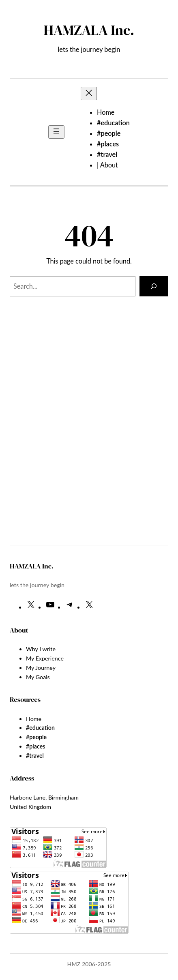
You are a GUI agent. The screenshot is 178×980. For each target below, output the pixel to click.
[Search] (154, 286)
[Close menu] (89, 93)
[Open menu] (56, 132)
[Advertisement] (94, 445)
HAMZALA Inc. (89, 30)
